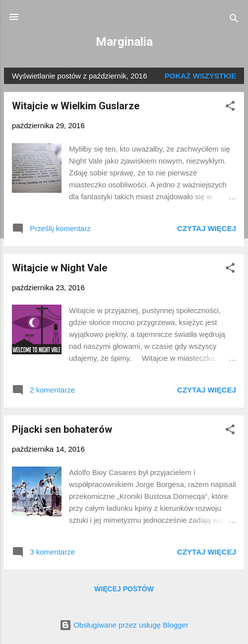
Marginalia (124, 42)
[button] (230, 108)
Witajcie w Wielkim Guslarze (76, 106)
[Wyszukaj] (234, 20)
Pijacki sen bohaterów (62, 429)
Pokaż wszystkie (200, 76)
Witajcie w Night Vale (60, 268)
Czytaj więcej (207, 228)
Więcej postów (124, 589)
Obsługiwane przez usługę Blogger (124, 625)
